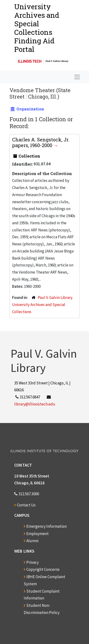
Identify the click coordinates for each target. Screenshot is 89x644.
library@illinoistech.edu (35, 404)
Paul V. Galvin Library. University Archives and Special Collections (42, 305)
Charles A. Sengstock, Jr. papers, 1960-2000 (41, 142)
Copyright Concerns (43, 569)
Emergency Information (47, 526)
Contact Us (26, 505)
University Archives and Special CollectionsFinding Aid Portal (37, 28)
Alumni (32, 541)
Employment (37, 534)
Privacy (33, 562)
